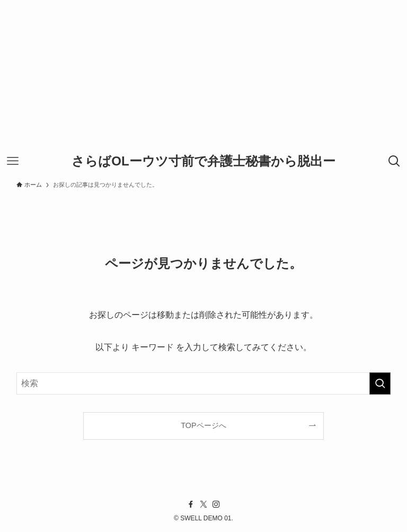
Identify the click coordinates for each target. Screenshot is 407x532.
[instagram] (216, 504)
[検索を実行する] (380, 383)
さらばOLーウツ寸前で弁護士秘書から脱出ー (203, 161)
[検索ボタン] (394, 161)
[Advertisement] (203, 74)
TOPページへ (203, 425)
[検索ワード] (204, 383)
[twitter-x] (203, 504)
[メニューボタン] (13, 161)
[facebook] (191, 504)
